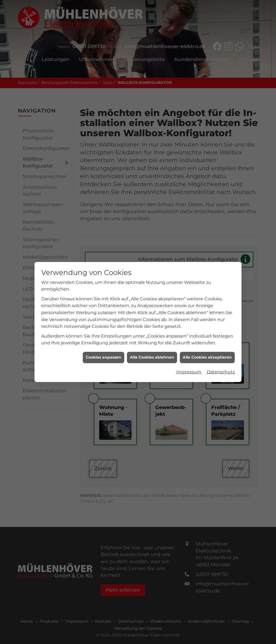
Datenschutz (221, 292)
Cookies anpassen (103, 277)
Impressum (189, 292)
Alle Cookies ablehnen (152, 277)
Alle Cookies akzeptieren (207, 277)
